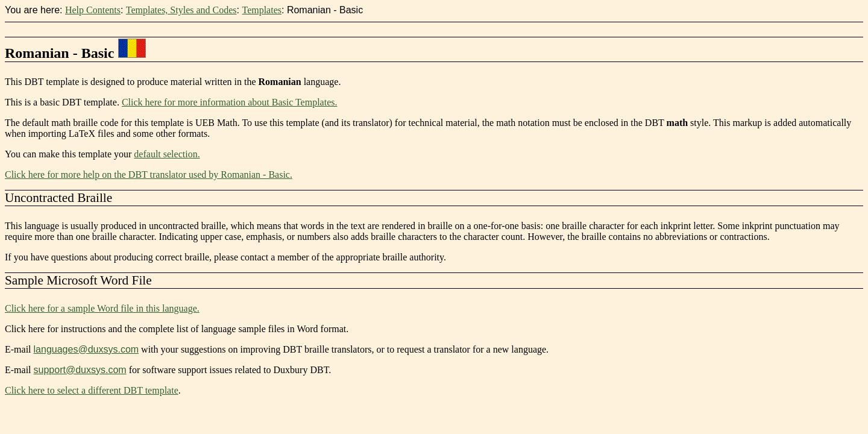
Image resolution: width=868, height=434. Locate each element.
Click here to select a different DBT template (92, 390)
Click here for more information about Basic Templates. (230, 102)
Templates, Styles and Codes (181, 10)
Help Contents (93, 10)
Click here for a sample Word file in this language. (102, 308)
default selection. (167, 154)
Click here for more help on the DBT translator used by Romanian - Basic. (149, 175)
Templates (262, 10)
